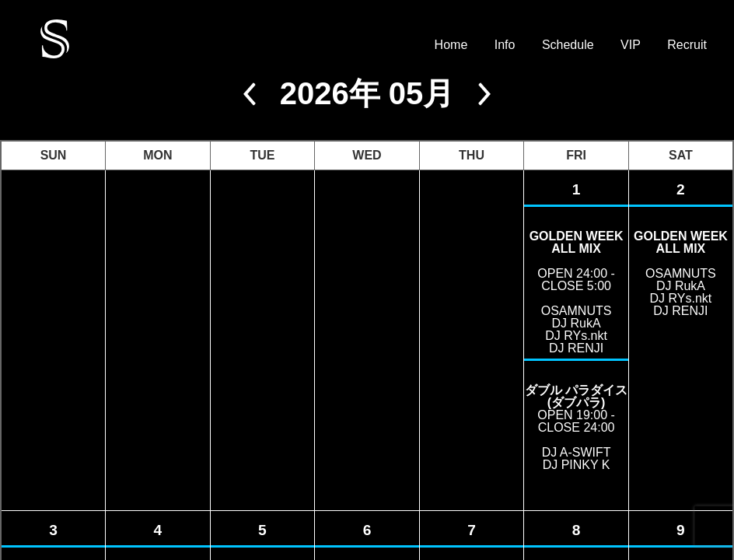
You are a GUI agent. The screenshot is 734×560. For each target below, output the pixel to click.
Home (451, 45)
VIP (631, 45)
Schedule (568, 45)
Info (505, 45)
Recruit (687, 45)
